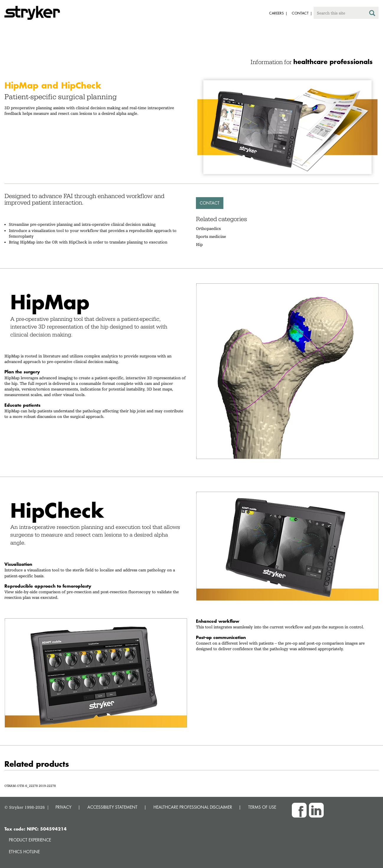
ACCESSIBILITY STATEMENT (112, 807)
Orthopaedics (208, 228)
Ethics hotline (24, 852)
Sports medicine (211, 236)
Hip (199, 244)
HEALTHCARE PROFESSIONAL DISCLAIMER (193, 807)
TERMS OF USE (262, 807)
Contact (210, 203)
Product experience (30, 840)
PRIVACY (63, 807)
